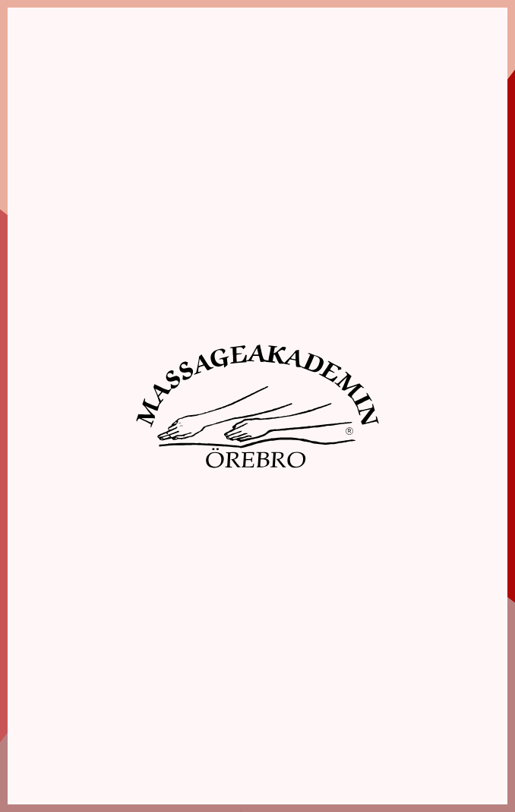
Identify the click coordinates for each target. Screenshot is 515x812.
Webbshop (383, 740)
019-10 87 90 (133, 677)
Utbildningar (383, 694)
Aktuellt (383, 755)
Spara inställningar (183, 479)
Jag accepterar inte (55, 479)
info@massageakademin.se (133, 692)
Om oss (382, 678)
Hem (383, 663)
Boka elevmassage (382, 709)
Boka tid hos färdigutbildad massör (383, 725)
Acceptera (308, 479)
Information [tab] (108, 234)
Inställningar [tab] (270, 234)
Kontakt (382, 771)
